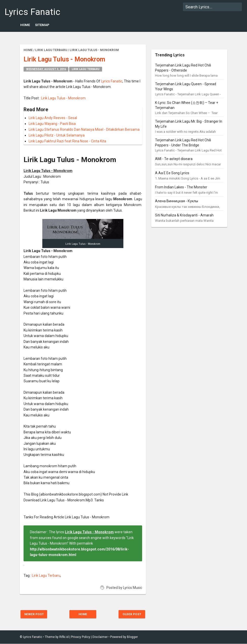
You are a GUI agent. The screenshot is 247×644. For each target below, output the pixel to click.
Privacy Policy (81, 637)
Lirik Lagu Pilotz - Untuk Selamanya (57, 135)
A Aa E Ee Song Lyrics (172, 173)
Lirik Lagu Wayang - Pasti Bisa (52, 124)
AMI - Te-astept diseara (174, 159)
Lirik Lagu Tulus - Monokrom (63, 98)
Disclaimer (100, 637)
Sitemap (42, 25)
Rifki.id (64, 637)
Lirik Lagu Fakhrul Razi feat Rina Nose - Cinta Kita (67, 141)
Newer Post (35, 614)
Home (25, 25)
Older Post (131, 614)
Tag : (28, 575)
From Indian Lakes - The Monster (181, 187)
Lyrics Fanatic (32, 12)
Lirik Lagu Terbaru (86, 69)
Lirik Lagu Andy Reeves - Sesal (53, 118)
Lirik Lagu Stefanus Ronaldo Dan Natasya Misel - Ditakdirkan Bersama (84, 129)
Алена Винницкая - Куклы (177, 201)
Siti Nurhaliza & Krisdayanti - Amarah (184, 215)
